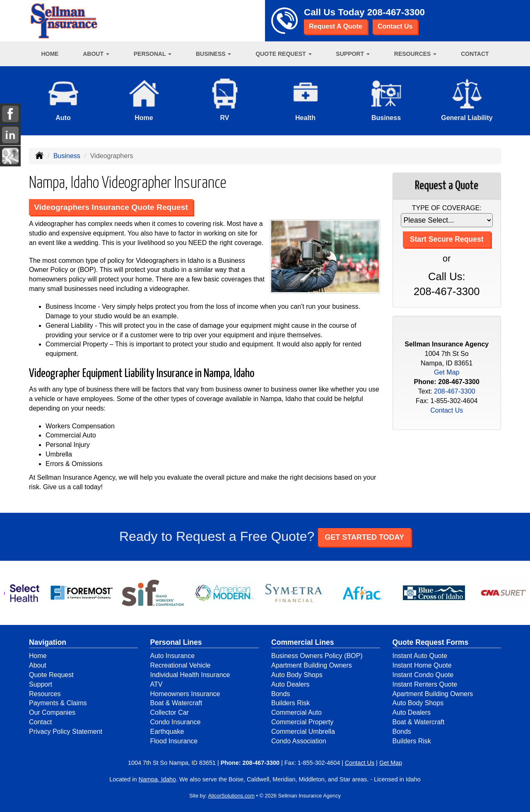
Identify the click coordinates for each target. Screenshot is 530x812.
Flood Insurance (174, 741)
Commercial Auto (296, 712)
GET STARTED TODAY (364, 537)
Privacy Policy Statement (66, 732)
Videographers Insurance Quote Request (111, 207)
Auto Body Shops (297, 675)
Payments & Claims (58, 703)
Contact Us (395, 26)
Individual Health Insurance (190, 675)
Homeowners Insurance (185, 694)
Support (41, 684)
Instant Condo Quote (423, 675)
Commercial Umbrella (303, 732)
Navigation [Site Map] (48, 642)
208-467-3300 (396, 12)
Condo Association (299, 741)
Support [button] (353, 54)
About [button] (96, 54)
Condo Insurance (176, 722)
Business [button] (213, 54)
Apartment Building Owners (312, 665)
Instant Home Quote (422, 665)
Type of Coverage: (447, 208)
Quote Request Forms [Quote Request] (431, 642)
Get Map (447, 372)
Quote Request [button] (283, 54)
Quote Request (51, 675)
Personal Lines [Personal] (176, 642)
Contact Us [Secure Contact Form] (447, 410)
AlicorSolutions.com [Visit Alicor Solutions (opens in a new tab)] (231, 796)
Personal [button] (153, 54)
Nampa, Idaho (157, 779)
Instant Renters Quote (425, 684)
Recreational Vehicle (181, 665)
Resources (45, 694)
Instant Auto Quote (420, 656)
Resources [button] (416, 54)
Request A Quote (336, 26)
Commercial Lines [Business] (303, 642)
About (38, 665)
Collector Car (170, 712)
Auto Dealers (290, 684)
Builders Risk (290, 703)
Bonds (281, 694)
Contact (475, 54)
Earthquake (167, 732)
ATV (157, 684)
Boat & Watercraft (176, 703)
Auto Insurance (173, 656)
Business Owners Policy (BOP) (317, 656)
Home (50, 54)
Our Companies (52, 712)
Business (67, 156)
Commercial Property (302, 722)
